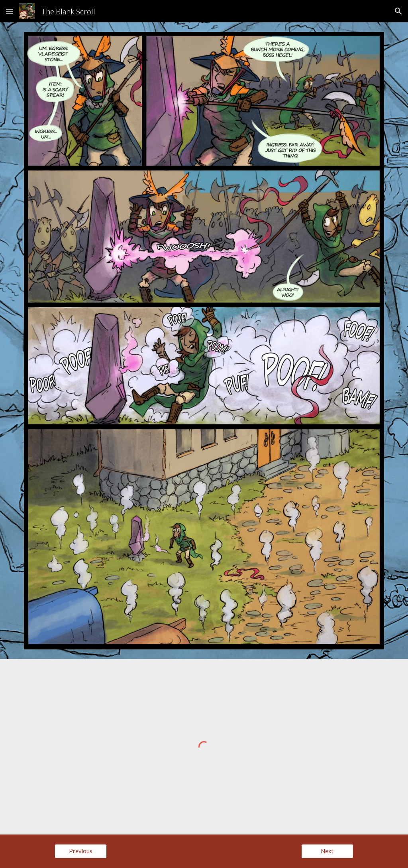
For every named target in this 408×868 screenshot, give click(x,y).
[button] (10, 11)
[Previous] (81, 851)
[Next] (327, 851)
